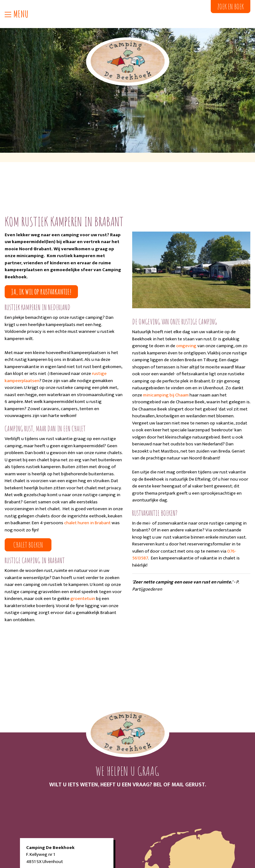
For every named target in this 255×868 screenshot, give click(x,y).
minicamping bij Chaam (166, 395)
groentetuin (83, 599)
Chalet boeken (28, 545)
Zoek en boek (231, 7)
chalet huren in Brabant (88, 523)
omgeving (186, 346)
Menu (17, 14)
